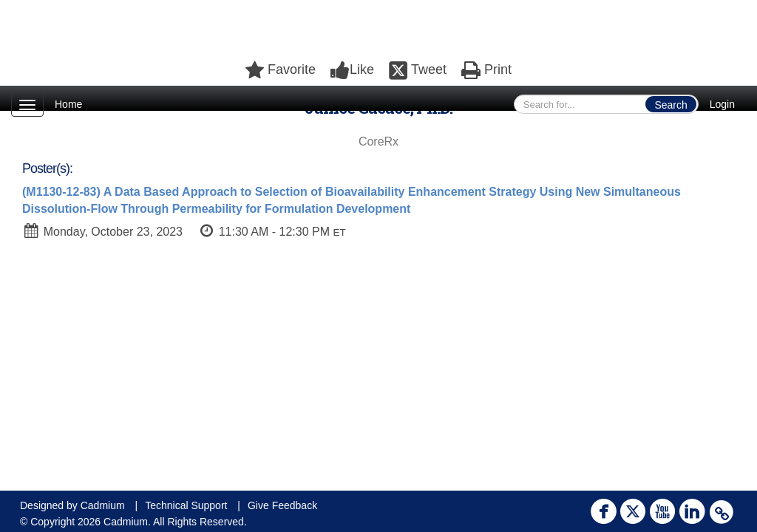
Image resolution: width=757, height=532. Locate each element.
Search (671, 105)
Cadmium (103, 505)
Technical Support (186, 505)
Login (722, 104)
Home (68, 104)
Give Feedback (282, 505)
